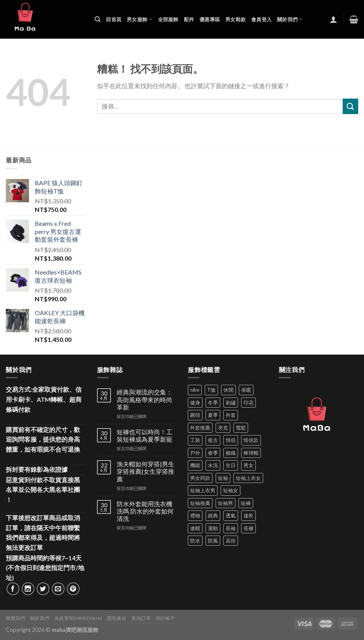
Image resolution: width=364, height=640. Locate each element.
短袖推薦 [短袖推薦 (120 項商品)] (200, 503)
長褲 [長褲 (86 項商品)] (248, 528)
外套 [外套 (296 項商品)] (231, 415)
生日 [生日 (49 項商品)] (231, 465)
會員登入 (261, 19)
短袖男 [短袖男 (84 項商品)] (225, 503)
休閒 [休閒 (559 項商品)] (228, 390)
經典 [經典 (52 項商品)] (213, 515)
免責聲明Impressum (78, 618)
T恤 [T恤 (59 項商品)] (211, 390)
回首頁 (114, 19)
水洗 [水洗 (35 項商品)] (213, 465)
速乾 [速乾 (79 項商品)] (248, 515)
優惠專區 (210, 19)
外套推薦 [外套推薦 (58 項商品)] (200, 428)
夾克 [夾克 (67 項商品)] (223, 428)
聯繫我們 (15, 618)
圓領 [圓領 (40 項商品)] (195, 415)
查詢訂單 (141, 618)
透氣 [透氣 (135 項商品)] (231, 515)
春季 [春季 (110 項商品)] (213, 453)
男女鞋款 (236, 19)
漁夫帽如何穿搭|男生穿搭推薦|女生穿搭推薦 (145, 471)
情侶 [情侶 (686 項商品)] (231, 440)
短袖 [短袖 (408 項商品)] (223, 478)
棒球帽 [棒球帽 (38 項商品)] (251, 453)
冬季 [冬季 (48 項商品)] (213, 403)
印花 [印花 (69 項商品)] (248, 403)
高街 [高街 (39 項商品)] (231, 541)
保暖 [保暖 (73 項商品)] (246, 390)
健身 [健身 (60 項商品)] (195, 403)
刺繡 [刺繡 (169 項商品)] (231, 403)
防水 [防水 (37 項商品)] (195, 541)
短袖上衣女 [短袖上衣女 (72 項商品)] (248, 478)
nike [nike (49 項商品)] (195, 390)
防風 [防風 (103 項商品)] (213, 541)
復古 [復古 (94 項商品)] (213, 440)
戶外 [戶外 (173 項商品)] (195, 453)
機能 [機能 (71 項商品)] (195, 465)
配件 (189, 19)
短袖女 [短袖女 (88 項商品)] (230, 490)
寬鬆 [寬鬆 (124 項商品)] (241, 428)
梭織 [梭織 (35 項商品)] (231, 453)
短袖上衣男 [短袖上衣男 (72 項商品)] (203, 490)
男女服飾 (139, 19)
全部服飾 (168, 19)
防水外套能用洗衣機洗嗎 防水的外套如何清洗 (145, 511)
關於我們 (290, 19)
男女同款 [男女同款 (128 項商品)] (200, 478)
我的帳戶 (165, 618)
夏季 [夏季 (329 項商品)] (213, 415)
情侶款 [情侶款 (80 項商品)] (251, 440)
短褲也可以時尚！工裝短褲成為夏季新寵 (145, 435)
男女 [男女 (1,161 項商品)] (248, 465)
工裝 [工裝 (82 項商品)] (195, 440)
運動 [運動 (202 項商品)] (213, 528)
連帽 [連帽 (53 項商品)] (195, 528)
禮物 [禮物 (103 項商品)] (195, 515)
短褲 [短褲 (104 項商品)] (246, 503)
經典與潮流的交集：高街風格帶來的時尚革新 (145, 399)
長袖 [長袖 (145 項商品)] (231, 528)
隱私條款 (117, 618)
